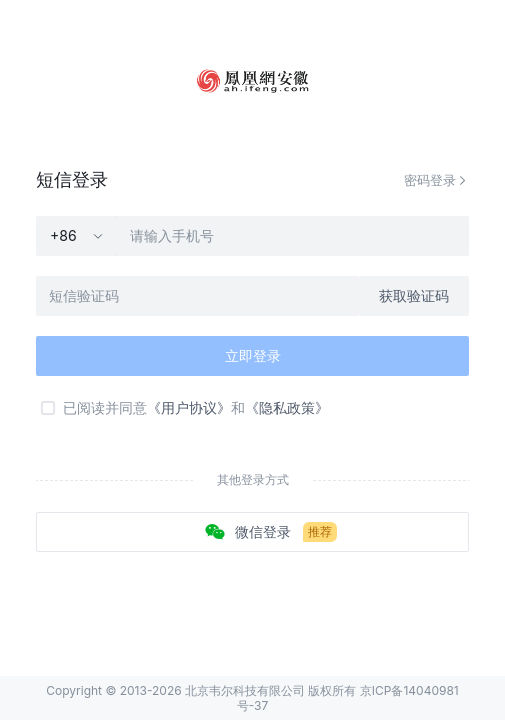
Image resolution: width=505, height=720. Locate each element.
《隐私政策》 (287, 407)
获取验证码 (414, 295)
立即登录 (253, 355)
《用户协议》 (189, 407)
